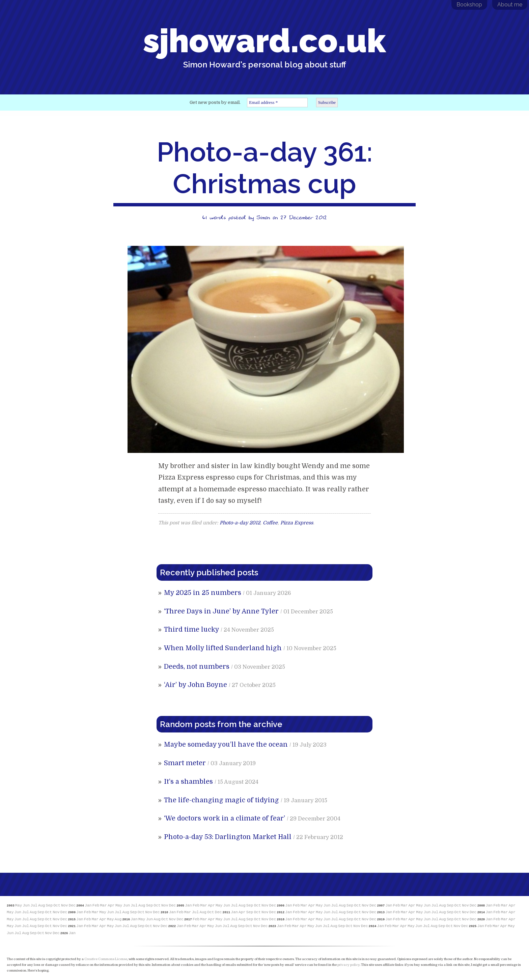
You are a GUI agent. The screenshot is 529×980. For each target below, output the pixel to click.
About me (510, 5)
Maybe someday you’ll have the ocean (226, 745)
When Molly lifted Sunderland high (223, 648)
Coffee (270, 523)
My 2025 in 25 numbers (203, 593)
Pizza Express (297, 523)
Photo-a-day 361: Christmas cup (265, 168)
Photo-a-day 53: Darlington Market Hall (228, 837)
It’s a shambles (188, 782)
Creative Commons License (106, 959)
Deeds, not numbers (197, 667)
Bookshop (469, 5)
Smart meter (185, 763)
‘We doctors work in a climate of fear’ (225, 818)
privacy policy (349, 965)
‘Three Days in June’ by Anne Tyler (221, 611)
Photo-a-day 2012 (240, 523)
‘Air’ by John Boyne (196, 685)
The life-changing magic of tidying (221, 800)
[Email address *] (277, 103)
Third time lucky (191, 630)
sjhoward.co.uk (264, 46)
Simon (263, 217)
